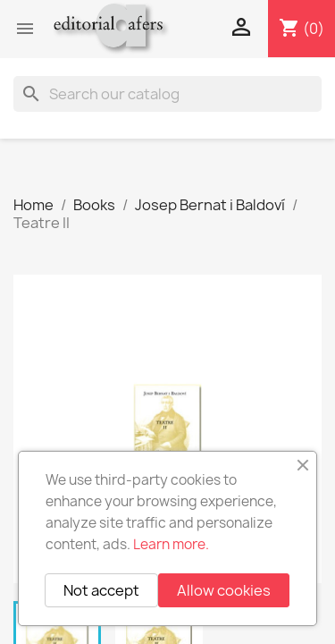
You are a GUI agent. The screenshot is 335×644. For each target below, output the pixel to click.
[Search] (167, 94)
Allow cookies (224, 590)
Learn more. (171, 544)
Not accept (101, 590)
